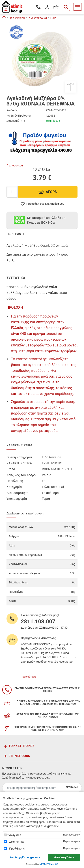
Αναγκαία (15, 835)
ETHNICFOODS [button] (19, 756)
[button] (42, 57)
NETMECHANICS (49, 864)
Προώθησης (17, 849)
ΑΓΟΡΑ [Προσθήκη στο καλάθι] (48, 192)
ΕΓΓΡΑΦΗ (72, 787)
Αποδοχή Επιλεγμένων (25, 857)
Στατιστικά (16, 842)
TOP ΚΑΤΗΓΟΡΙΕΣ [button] (21, 746)
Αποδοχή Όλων (64, 857)
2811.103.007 (38, 621)
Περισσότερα (15, 166)
